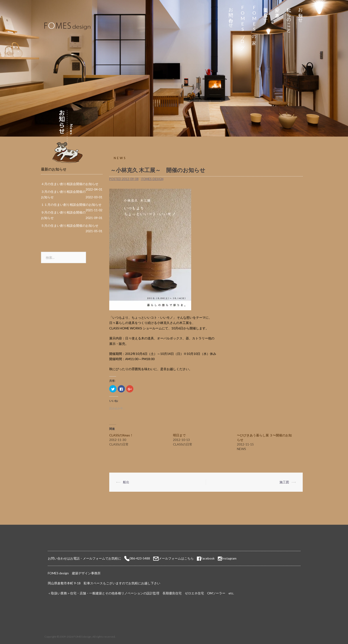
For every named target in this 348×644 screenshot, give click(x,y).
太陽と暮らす (266, 12)
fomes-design (152, 179)
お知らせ (301, 12)
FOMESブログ (243, 26)
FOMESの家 (254, 21)
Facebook (206, 558)
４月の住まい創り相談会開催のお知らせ (70, 184)
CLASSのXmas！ (121, 435)
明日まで (179, 435)
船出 (126, 482)
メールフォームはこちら (176, 558)
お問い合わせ (231, 15)
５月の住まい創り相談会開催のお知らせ (70, 225)
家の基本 (277, 7)
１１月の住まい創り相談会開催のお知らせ (71, 205)
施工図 (284, 482)
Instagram (229, 558)
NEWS (120, 158)
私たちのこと (289, 18)
